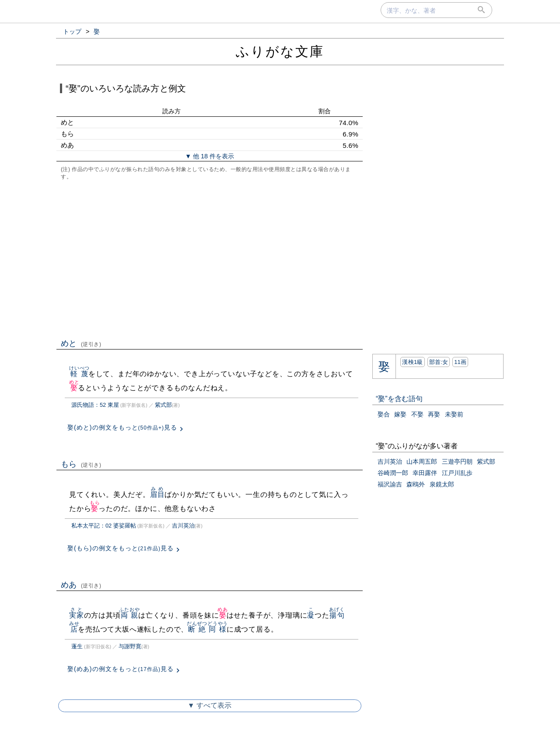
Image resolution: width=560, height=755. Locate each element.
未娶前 (454, 414)
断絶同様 (207, 629)
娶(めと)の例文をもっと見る (122, 427)
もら (81, 464)
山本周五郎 (422, 461)
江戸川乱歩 (457, 473)
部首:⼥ (439, 362)
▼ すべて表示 (210, 705)
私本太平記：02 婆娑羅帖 (104, 526)
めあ (81, 585)
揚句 (337, 615)
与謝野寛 (130, 646)
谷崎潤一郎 (393, 473)
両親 (129, 615)
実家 (77, 615)
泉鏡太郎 (442, 484)
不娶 (417, 414)
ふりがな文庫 (280, 51)
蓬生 (77, 646)
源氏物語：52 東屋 (95, 405)
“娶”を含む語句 (399, 399)
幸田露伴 (425, 473)
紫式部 (163, 405)
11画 (460, 362)
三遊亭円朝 (457, 461)
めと (81, 343)
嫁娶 (400, 414)
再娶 (434, 414)
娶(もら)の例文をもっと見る (121, 548)
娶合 (384, 414)
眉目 (157, 495)
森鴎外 (416, 484)
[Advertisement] (210, 259)
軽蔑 (79, 374)
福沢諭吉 (390, 484)
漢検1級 (412, 362)
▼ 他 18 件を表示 (210, 156)
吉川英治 (183, 526)
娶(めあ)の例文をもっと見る (121, 669)
